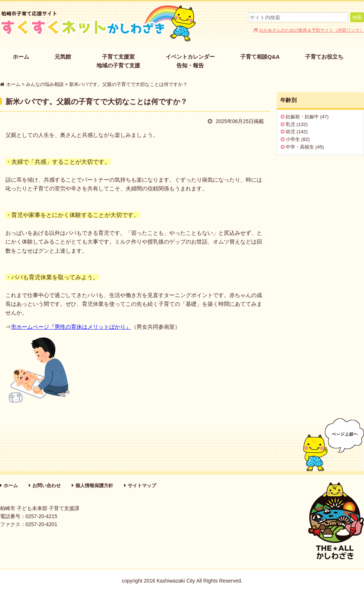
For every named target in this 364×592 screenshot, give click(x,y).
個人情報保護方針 (94, 486)
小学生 (293, 139)
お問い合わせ (47, 486)
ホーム (21, 57)
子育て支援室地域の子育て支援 (118, 61)
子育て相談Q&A (260, 57)
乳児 (290, 124)
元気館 (63, 57)
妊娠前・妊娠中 (302, 117)
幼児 (290, 132)
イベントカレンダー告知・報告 (190, 61)
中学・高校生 (300, 147)
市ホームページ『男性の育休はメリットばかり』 (71, 327)
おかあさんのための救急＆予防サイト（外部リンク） (312, 30)
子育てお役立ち (324, 57)
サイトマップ (142, 486)
